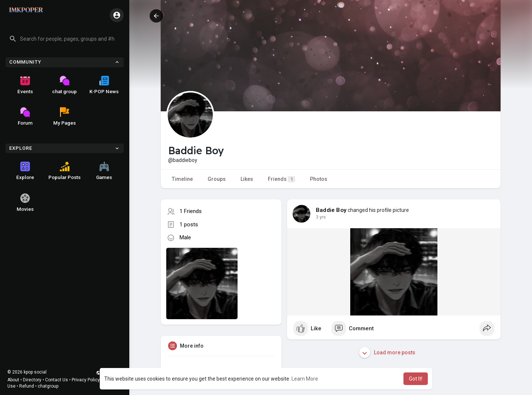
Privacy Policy (86, 380)
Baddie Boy (331, 210)
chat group (64, 85)
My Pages (64, 117)
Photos (319, 179)
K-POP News (104, 85)
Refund (27, 386)
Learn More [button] (305, 379)
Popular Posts (64, 171)
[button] (65, 39)
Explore (25, 171)
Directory (32, 380)
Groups (217, 179)
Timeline (182, 179)
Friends (282, 179)
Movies (25, 203)
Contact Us (57, 380)
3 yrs (321, 217)
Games (104, 171)
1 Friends (191, 211)
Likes (247, 179)
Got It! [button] (416, 379)
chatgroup (48, 386)
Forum (25, 117)
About (13, 380)
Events (25, 85)
